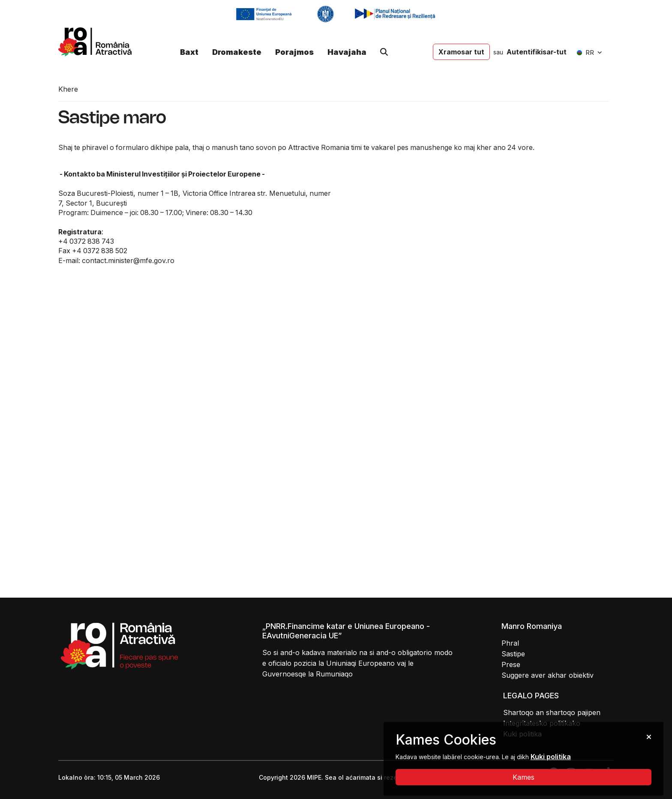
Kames (523, 777)
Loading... (477, 373)
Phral (510, 643)
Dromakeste (237, 52)
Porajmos (294, 52)
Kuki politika (551, 757)
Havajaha (347, 52)
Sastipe (513, 654)
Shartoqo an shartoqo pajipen (552, 712)
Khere (68, 89)
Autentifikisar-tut (537, 52)
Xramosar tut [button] (461, 52)
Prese (511, 664)
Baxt (189, 52)
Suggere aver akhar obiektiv (547, 675)
